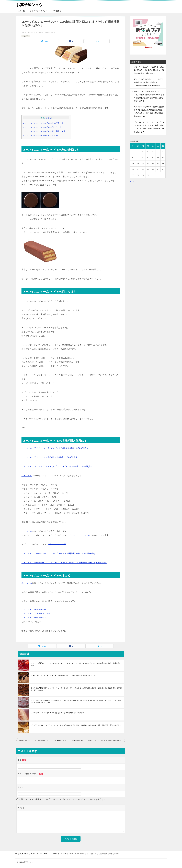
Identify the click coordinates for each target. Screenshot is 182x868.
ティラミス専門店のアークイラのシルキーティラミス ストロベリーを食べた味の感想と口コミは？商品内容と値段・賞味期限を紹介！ (76, 664)
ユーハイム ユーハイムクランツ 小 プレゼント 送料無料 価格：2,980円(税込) (58, 466)
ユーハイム (27, 476)
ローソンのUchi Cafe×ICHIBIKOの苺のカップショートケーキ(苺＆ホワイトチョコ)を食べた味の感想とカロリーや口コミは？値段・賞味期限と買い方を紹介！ (76, 702)
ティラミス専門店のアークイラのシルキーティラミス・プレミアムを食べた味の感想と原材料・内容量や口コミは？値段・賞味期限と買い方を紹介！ (76, 689)
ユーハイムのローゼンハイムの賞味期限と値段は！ (46, 131)
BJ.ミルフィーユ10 (57, 544)
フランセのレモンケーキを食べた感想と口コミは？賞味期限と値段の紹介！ (58, 713)
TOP (26, 854)
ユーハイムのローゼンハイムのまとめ (40, 135)
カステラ (26, 36)
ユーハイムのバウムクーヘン (35, 609)
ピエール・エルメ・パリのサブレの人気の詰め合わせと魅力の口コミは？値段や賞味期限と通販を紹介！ (149, 70)
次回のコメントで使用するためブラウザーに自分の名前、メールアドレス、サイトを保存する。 (63, 799)
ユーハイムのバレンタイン (34, 617)
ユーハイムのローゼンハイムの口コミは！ (42, 127)
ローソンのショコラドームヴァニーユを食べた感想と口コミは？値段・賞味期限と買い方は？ (64, 676)
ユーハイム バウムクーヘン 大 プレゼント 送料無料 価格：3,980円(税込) (55, 448)
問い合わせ (57, 11)
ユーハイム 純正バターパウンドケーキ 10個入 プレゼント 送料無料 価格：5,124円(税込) (64, 563)
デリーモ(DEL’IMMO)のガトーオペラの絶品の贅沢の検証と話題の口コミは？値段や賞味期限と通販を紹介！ (148, 82)
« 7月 (132, 182)
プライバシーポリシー (39, 11)
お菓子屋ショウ (30, 4)
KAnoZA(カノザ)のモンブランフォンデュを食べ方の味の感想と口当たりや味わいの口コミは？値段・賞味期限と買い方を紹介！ (76, 725)
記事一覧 (21, 11)
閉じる (48, 118)
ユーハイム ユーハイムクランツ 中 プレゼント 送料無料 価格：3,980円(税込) (58, 553)
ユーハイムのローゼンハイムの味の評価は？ (43, 123)
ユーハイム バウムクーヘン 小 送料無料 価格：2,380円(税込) (50, 457)
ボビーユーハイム (82, 535)
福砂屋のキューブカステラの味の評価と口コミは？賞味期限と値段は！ (44, 740)
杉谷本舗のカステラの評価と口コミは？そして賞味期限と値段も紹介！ (98, 740)
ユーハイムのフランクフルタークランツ (40, 613)
